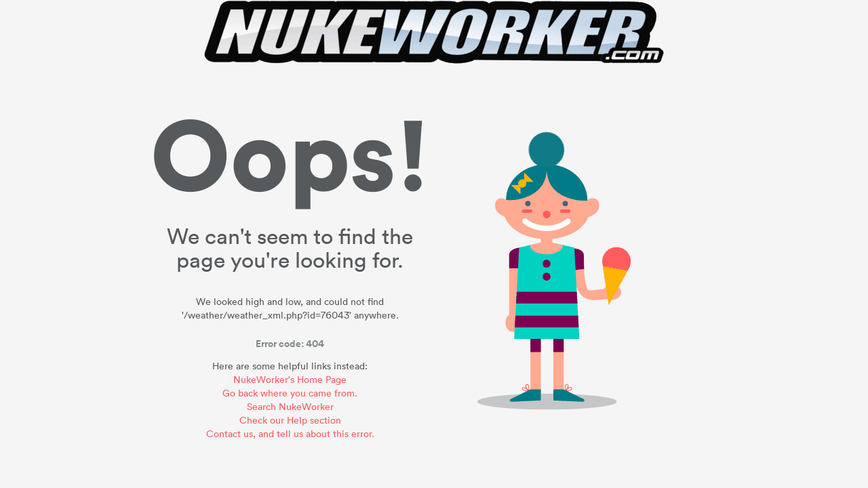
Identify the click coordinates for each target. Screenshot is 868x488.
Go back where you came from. (290, 393)
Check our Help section (290, 420)
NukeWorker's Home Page (290, 379)
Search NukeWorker (290, 406)
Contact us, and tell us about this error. (290, 433)
